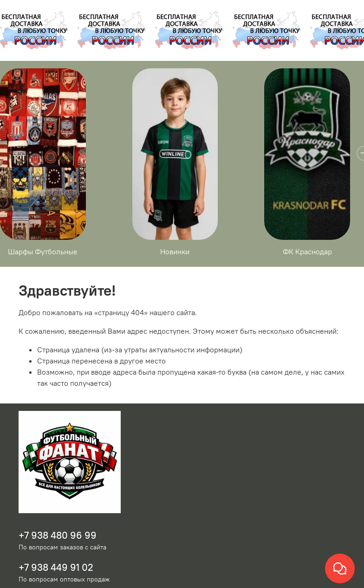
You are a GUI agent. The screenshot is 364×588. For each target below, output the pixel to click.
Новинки (182, 261)
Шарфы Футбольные (45, 261)
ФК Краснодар (319, 261)
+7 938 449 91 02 (56, 577)
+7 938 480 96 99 (58, 545)
